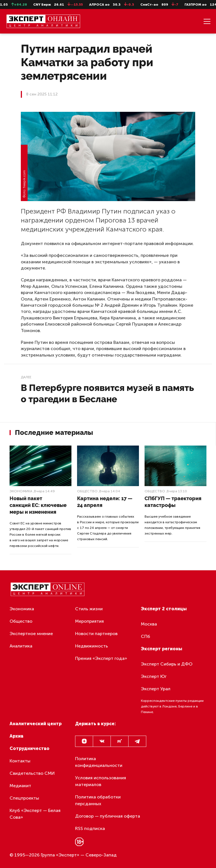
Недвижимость (92, 646)
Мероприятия (89, 621)
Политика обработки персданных (98, 800)
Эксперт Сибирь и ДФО (167, 664)
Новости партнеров (96, 634)
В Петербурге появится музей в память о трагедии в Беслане (107, 393)
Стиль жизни (89, 609)
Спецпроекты (24, 798)
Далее (26, 377)
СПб (146, 636)
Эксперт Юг (154, 676)
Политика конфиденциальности (99, 762)
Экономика (21, 491)
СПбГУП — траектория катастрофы (173, 502)
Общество (87, 491)
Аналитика (21, 646)
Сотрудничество (30, 748)
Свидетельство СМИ (32, 773)
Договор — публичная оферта (108, 816)
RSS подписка (90, 828)
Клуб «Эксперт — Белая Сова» (35, 814)
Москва (149, 624)
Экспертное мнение (31, 634)
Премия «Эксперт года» (101, 658)
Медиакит (20, 786)
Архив (16, 736)
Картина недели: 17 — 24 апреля (105, 502)
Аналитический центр (36, 724)
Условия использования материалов (101, 781)
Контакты (20, 761)
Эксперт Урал (156, 689)
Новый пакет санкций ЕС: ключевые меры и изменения (38, 505)
